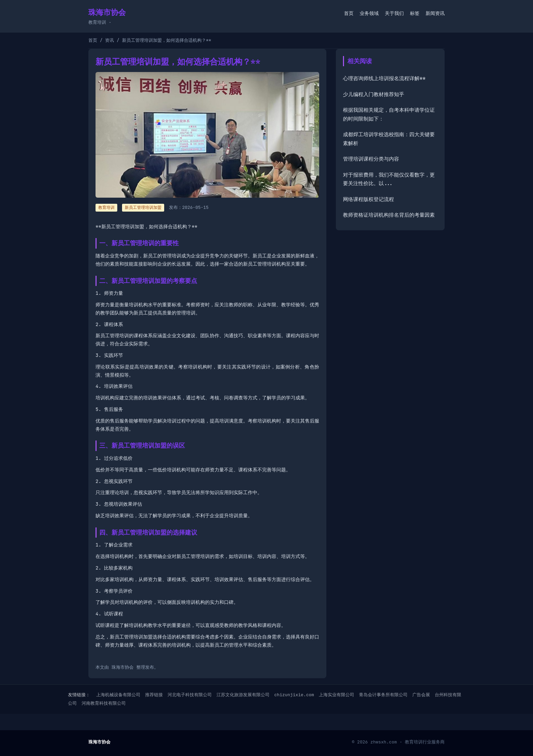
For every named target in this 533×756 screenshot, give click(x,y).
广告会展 (421, 695)
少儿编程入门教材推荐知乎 (374, 94)
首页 (349, 13)
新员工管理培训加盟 (143, 208)
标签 (415, 13)
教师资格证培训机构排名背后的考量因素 (389, 215)
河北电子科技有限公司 (190, 695)
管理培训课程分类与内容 (371, 159)
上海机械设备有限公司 (118, 695)
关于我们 (394, 13)
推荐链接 (154, 695)
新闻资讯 (435, 13)
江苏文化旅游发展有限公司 (243, 695)
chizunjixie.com (294, 695)
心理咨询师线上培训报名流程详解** (384, 78)
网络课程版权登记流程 (368, 199)
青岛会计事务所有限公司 (383, 695)
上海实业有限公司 (337, 695)
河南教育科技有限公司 (104, 703)
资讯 (109, 40)
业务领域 (369, 13)
